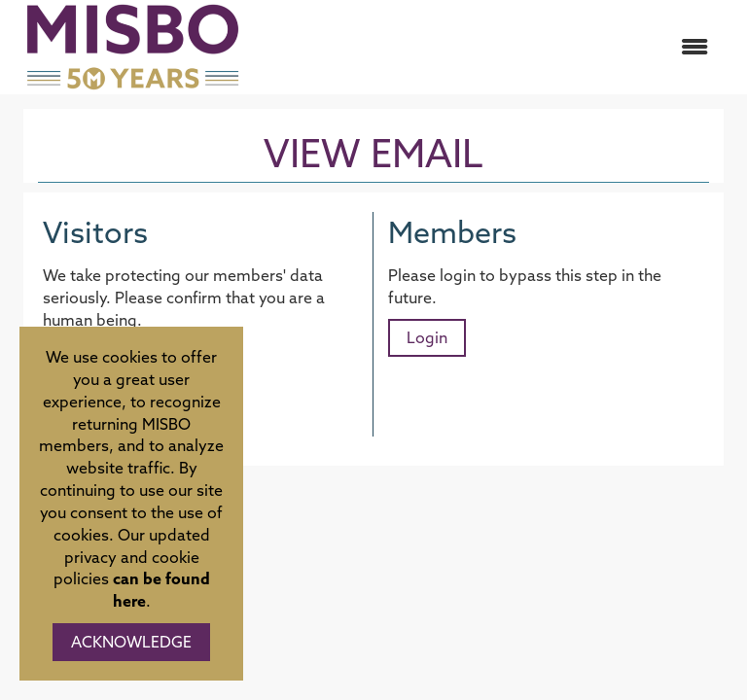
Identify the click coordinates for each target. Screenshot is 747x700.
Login (427, 337)
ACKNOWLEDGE (131, 642)
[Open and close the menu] (489, 47)
